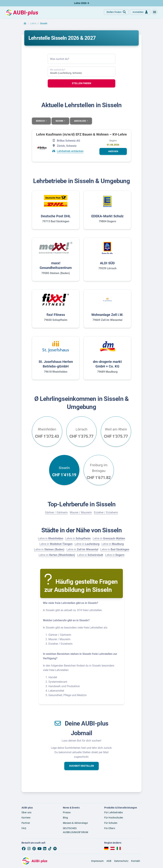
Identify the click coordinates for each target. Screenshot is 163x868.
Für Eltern (110, 828)
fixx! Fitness (56, 315)
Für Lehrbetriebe (113, 812)
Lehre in (51, 538)
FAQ (24, 828)
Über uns (26, 812)
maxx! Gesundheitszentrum (56, 265)
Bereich (41, 121)
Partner (26, 823)
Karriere (26, 818)
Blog (65, 818)
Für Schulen (111, 823)
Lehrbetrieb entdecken (70, 151)
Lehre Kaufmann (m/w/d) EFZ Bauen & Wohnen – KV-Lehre (81, 134)
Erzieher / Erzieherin (106, 512)
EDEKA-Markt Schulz (107, 216)
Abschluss (80, 121)
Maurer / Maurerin (81, 512)
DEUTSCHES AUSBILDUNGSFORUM (75, 830)
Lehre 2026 (82, 3)
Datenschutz (121, 861)
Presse (67, 812)
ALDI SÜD (107, 263)
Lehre (33, 23)
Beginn (60, 121)
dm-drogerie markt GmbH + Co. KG (107, 364)
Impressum (97, 861)
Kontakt (136, 861)
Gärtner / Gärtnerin (56, 512)
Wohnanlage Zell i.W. (107, 315)
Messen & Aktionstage (75, 823)
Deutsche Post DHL (56, 216)
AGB (109, 861)
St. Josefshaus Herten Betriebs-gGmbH (56, 364)
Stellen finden (81, 83)
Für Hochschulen (114, 818)
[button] (155, 12)
